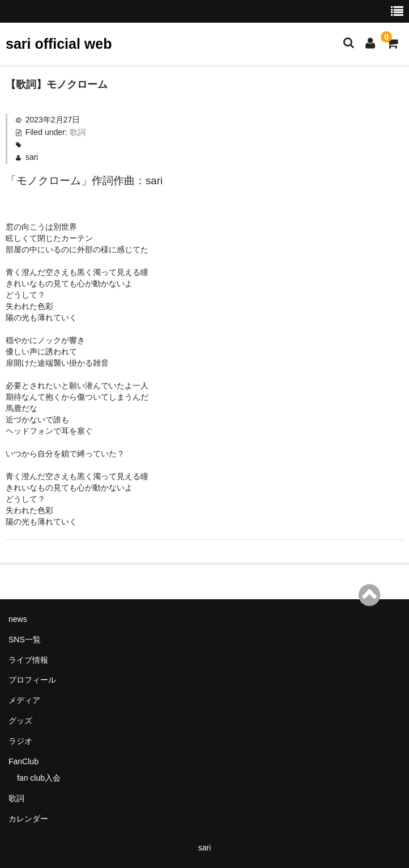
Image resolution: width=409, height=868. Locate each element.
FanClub (24, 761)
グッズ (20, 721)
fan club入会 (39, 778)
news (18, 619)
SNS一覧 (25, 640)
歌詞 (78, 132)
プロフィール (32, 680)
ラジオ (20, 741)
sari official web (59, 44)
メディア (24, 700)
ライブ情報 (28, 660)
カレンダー (28, 819)
